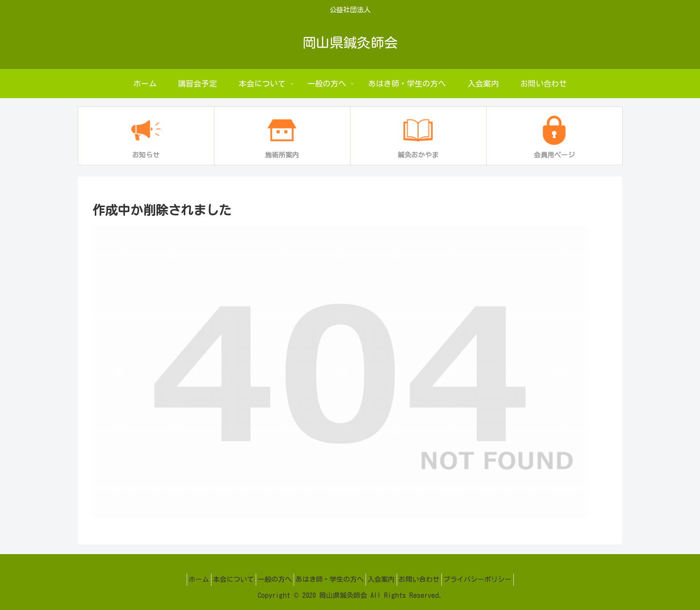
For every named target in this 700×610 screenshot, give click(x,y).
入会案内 (387, 579)
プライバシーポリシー (496, 579)
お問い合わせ (432, 579)
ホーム (180, 579)
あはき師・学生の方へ (330, 579)
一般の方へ (268, 579)
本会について (221, 579)
